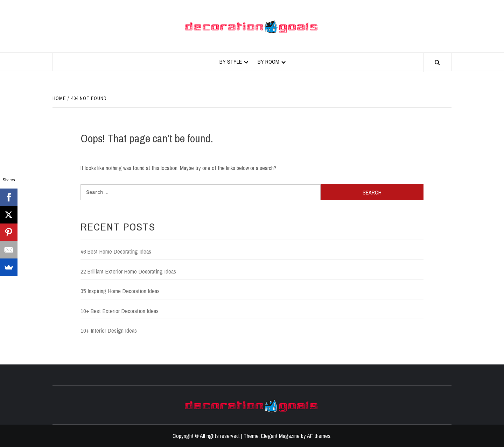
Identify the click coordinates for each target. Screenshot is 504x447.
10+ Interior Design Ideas (109, 330)
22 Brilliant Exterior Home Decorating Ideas (128, 271)
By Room (268, 62)
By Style (231, 62)
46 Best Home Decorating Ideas (116, 251)
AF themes (319, 436)
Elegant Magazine (280, 436)
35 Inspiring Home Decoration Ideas (120, 291)
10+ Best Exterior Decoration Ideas (120, 311)
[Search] (437, 63)
